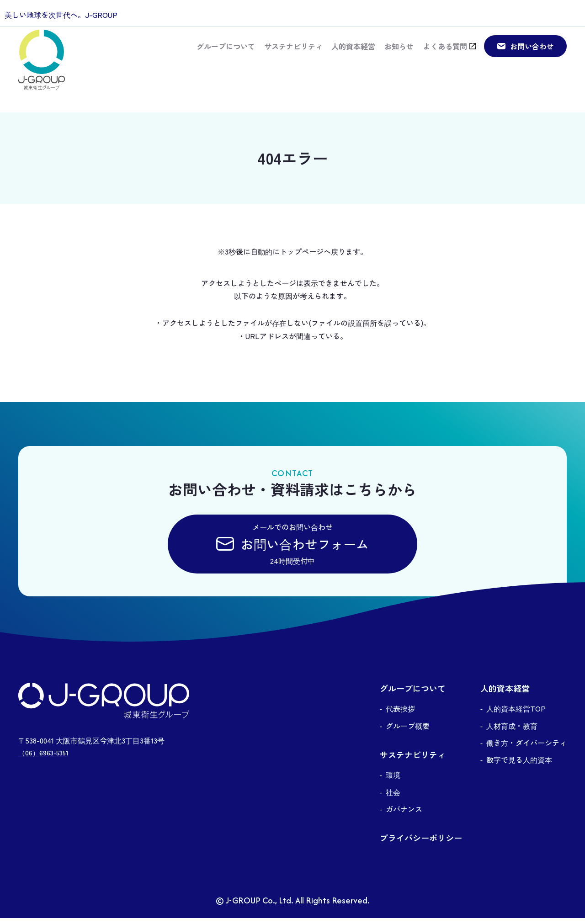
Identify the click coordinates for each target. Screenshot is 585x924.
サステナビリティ (292, 53)
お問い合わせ (532, 53)
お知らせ (399, 53)
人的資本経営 (353, 53)
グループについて (225, 53)
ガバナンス (404, 815)
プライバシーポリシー (421, 844)
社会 (393, 798)
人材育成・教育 (512, 732)
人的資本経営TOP (516, 715)
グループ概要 (408, 732)
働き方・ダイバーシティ (526, 749)
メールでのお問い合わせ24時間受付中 (292, 547)
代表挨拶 (400, 715)
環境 (393, 781)
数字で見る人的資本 (519, 766)
